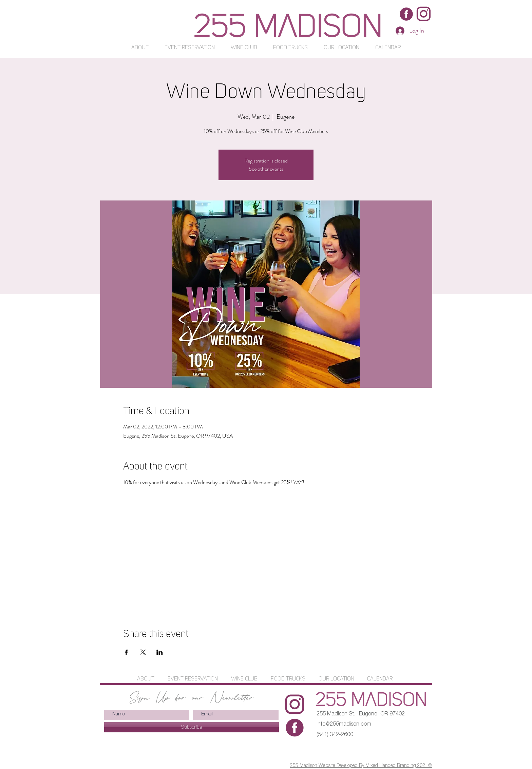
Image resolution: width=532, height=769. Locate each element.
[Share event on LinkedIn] (160, 652)
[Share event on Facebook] (126, 652)
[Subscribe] (192, 727)
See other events (266, 169)
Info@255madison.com (344, 725)
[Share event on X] (143, 652)
